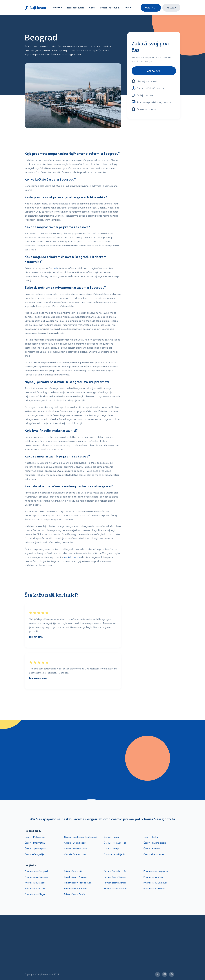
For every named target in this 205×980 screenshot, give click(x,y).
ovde (56, 268)
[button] (128, 8)
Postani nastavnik (110, 8)
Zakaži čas (154, 71)
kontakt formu (72, 557)
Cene (92, 8)
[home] (37, 8)
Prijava (171, 8)
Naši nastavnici (76, 8)
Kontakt (151, 8)
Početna (57, 8)
